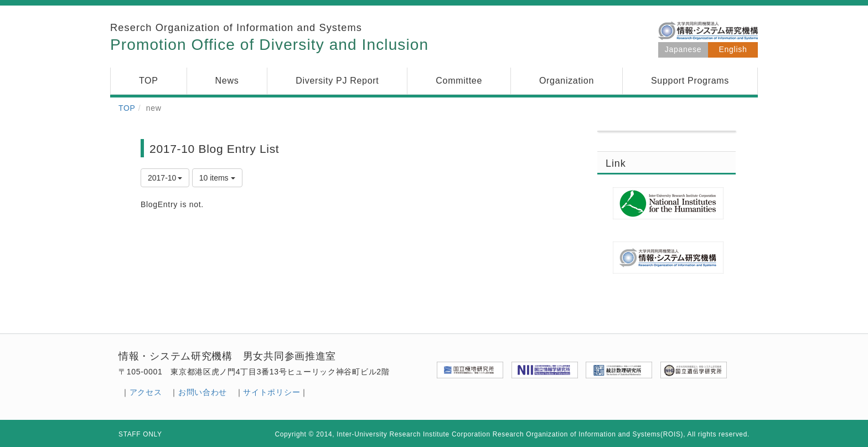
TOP (127, 108)
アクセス (146, 392)
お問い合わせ (203, 392)
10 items (217, 178)
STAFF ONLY (140, 434)
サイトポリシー (272, 392)
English (733, 49)
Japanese (683, 49)
